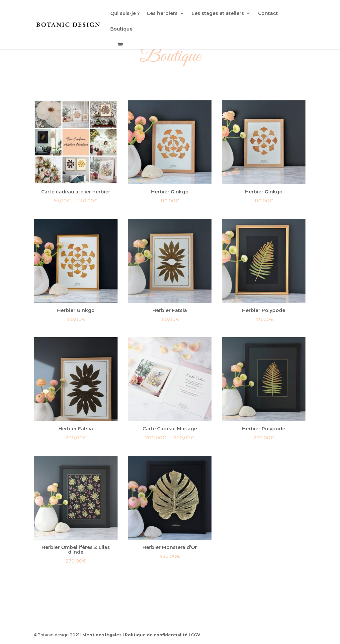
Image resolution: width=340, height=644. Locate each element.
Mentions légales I (104, 635)
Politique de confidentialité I (158, 635)
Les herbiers (162, 14)
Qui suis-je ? (125, 14)
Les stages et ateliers (218, 14)
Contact (268, 14)
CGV (196, 635)
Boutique (121, 29)
